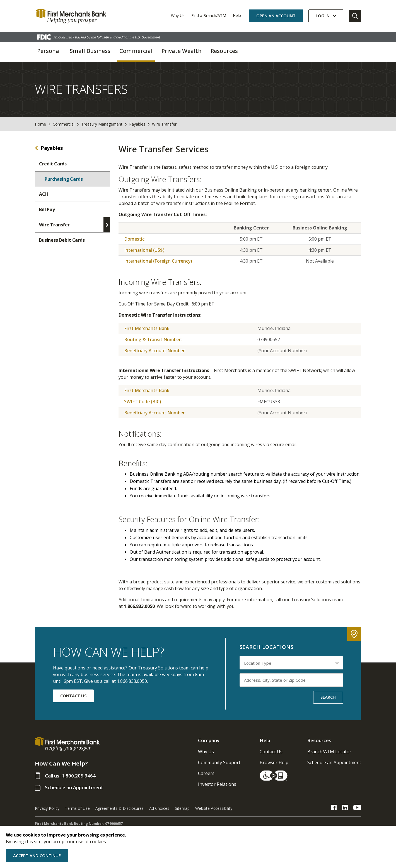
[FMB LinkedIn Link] (345, 808)
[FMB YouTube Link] (357, 808)
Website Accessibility (214, 808)
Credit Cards (53, 164)
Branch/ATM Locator (329, 752)
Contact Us (271, 752)
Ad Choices (159, 808)
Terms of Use (77, 808)
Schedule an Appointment (74, 787)
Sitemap (182, 808)
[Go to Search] (355, 16)
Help (237, 15)
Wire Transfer (54, 225)
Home (40, 124)
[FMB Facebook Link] (334, 808)
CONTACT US (73, 696)
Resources (319, 740)
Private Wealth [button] (182, 51)
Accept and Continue (37, 855)
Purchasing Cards (64, 179)
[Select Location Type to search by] (291, 663)
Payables (137, 124)
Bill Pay (47, 209)
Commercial (64, 124)
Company (209, 740)
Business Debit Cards (62, 240)
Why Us (178, 15)
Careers (206, 773)
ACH (44, 194)
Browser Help (274, 762)
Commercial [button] (136, 51)
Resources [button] (224, 51)
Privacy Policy (47, 808)
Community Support (219, 762)
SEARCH (328, 697)
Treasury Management (102, 124)
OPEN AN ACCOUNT (276, 16)
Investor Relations (217, 784)
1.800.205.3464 (79, 776)
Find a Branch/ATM (209, 15)
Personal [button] (49, 51)
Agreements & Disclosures (119, 808)
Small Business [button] (90, 51)
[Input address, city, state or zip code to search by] (291, 680)
